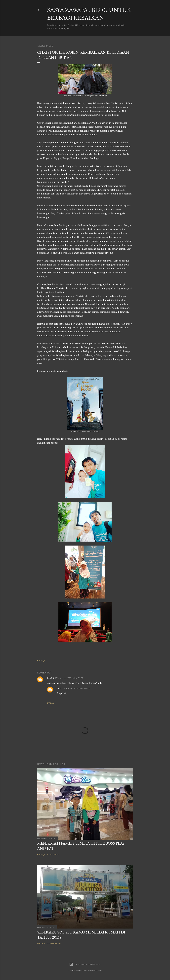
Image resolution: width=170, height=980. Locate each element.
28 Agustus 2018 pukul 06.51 (76, 688)
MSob (51, 678)
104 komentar (54, 943)
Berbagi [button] (41, 660)
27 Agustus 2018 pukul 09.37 (69, 678)
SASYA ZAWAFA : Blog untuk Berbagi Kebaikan (89, 14)
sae (59, 688)
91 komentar (53, 854)
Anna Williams (95, 970)
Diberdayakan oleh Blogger (85, 964)
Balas (51, 703)
